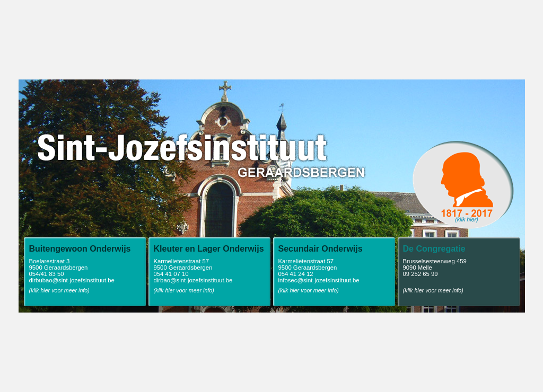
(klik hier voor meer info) (59, 290)
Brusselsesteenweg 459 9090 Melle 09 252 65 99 (461, 261)
